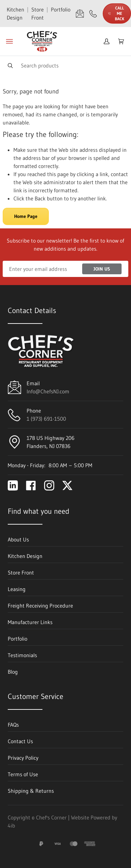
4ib (11, 825)
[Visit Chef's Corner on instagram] (49, 485)
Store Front (38, 13)
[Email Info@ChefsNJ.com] (80, 13)
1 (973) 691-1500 (46, 419)
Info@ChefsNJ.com (48, 391)
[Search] (65, 65)
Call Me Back (116, 13)
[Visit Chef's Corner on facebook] (31, 485)
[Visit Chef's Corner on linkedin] (13, 485)
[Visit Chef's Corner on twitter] (67, 485)
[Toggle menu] (9, 41)
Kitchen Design (15, 13)
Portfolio (61, 9)
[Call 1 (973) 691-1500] (93, 13)
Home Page (26, 216)
